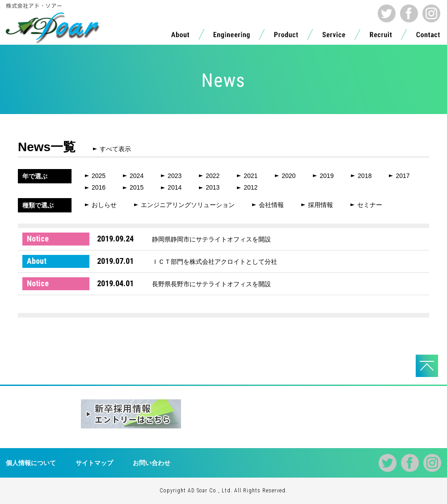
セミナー (370, 205)
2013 (213, 187)
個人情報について (31, 463)
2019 (327, 176)
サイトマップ (94, 463)
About (180, 37)
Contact (428, 37)
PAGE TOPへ (427, 366)
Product (286, 37)
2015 (137, 187)
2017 (403, 176)
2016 (99, 187)
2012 (251, 187)
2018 (365, 176)
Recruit (381, 37)
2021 (251, 176)
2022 (213, 176)
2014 (175, 187)
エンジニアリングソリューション (188, 205)
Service (334, 37)
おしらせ (104, 205)
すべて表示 (115, 149)
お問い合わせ (152, 463)
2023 (175, 176)
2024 (137, 176)
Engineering (232, 37)
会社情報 (271, 205)
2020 (289, 176)
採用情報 (320, 205)
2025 (99, 176)
